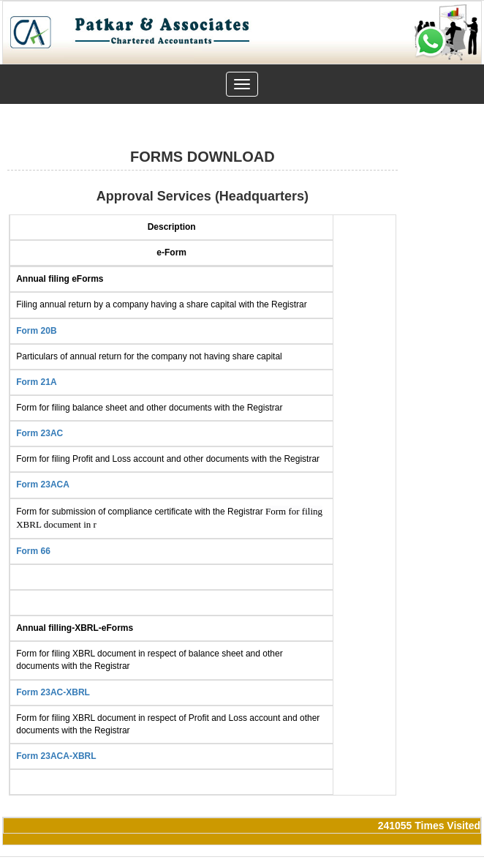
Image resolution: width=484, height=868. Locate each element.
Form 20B (36, 331)
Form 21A (36, 382)
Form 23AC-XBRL (53, 692)
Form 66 (33, 551)
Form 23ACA (43, 484)
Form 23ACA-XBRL (56, 756)
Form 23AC (39, 433)
